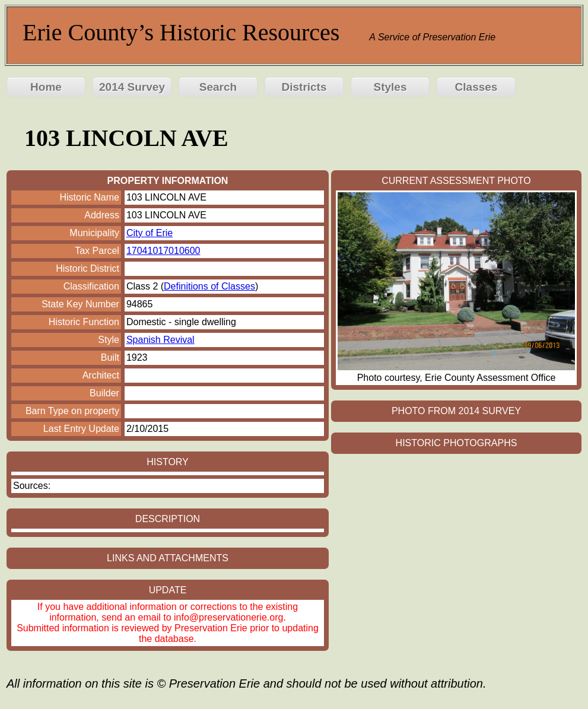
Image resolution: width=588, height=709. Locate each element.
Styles (390, 87)
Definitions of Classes (209, 286)
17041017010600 (163, 251)
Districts (304, 87)
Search (218, 87)
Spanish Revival (160, 340)
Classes (476, 87)
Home (46, 87)
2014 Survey (132, 87)
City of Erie (150, 233)
